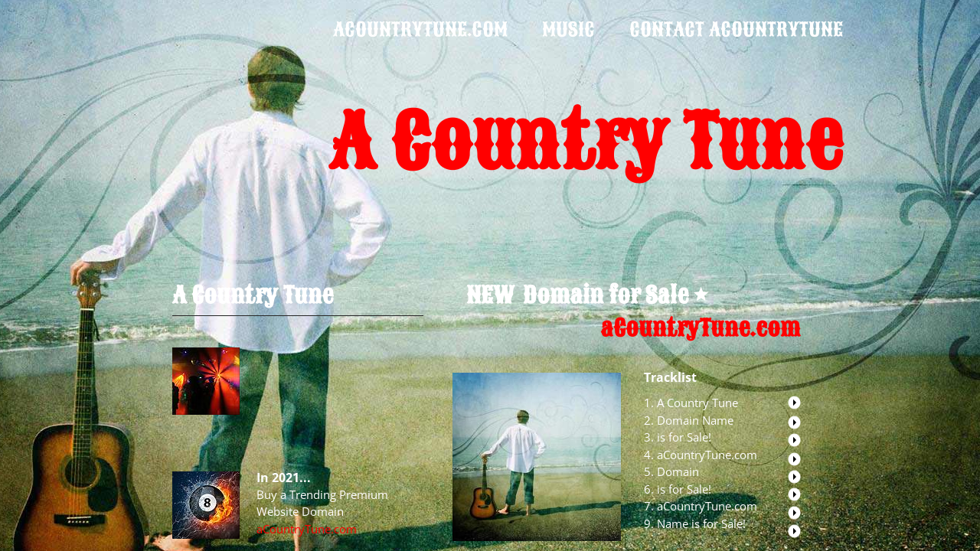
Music (568, 29)
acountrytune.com (420, 29)
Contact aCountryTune (736, 29)
